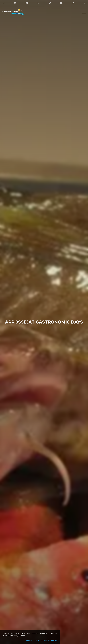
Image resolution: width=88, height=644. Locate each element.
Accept (29, 640)
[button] (84, 12)
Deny (37, 640)
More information (49, 640)
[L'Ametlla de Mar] (13, 12)
